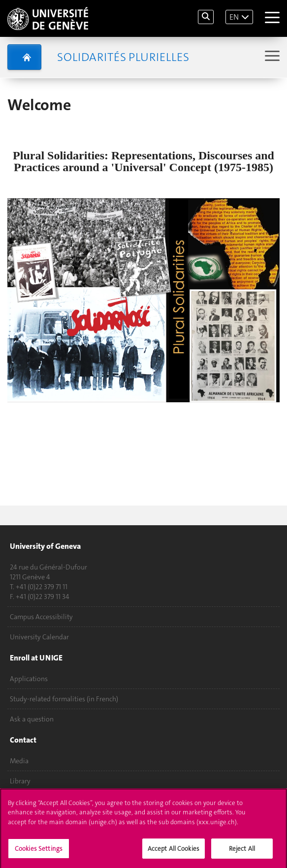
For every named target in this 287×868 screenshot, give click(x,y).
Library (20, 781)
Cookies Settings (39, 852)
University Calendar (39, 637)
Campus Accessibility (41, 617)
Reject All (242, 852)
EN (234, 17)
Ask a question (32, 719)
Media (19, 761)
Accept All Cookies (174, 852)
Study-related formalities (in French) (64, 699)
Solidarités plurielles (123, 57)
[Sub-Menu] (271, 57)
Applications (29, 679)
